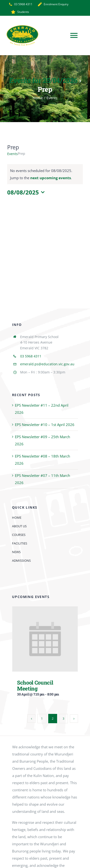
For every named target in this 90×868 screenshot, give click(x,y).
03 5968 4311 (31, 356)
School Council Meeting (35, 685)
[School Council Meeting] (45, 610)
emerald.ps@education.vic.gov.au (47, 364)
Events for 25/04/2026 (43, 80)
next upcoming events (51, 178)
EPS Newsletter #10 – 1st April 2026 (45, 425)
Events (12, 154)
